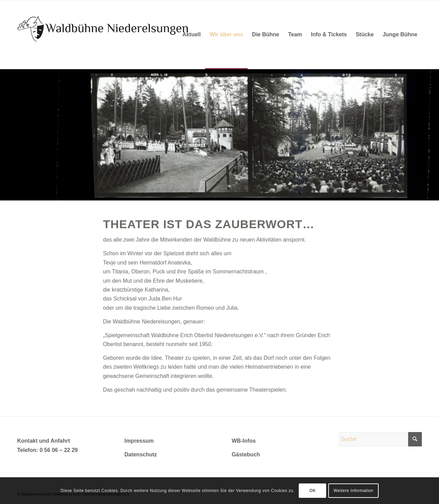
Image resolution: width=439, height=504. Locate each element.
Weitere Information (353, 491)
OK (313, 491)
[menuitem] (192, 35)
